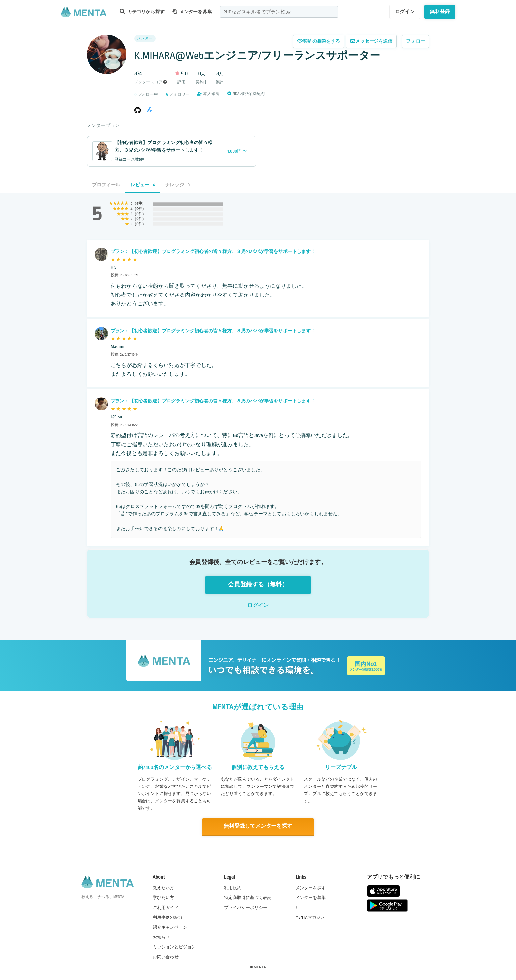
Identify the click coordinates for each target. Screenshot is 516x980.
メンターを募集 (192, 11)
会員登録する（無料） (258, 585)
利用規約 (233, 887)
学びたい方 (164, 897)
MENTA (260, 967)
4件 (139, 204)
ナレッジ (177, 185)
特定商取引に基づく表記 (248, 897)
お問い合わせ (166, 957)
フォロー (415, 41)
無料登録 (440, 12)
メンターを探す (311, 887)
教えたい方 (164, 887)
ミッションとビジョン (174, 947)
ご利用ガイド (166, 907)
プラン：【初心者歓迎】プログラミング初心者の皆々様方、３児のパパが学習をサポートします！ (213, 252)
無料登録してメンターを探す (258, 826)
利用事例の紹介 (168, 917)
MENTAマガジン (310, 917)
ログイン (405, 12)
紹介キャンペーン (170, 927)
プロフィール (106, 185)
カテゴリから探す (142, 11)
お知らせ (161, 937)
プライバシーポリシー (246, 907)
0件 (139, 209)
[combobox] (279, 12)
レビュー (143, 185)
